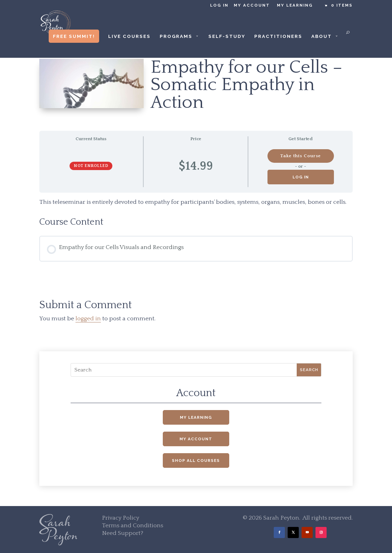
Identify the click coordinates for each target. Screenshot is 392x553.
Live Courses (129, 36)
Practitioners (278, 36)
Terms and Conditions (133, 526)
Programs (176, 36)
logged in (88, 319)
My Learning (295, 5)
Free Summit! (74, 36)
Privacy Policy (121, 518)
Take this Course (301, 156)
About (322, 36)
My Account (252, 5)
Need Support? (123, 533)
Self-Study (227, 36)
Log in (219, 5)
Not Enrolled (91, 166)
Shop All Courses (196, 460)
